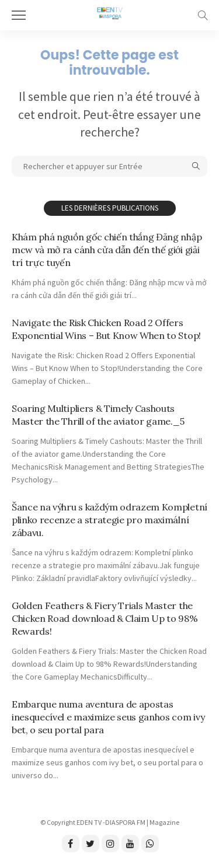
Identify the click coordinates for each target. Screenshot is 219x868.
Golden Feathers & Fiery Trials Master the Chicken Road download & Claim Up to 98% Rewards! (105, 618)
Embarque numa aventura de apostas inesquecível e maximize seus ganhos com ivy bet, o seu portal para (108, 717)
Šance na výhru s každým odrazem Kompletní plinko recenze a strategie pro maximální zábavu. (109, 520)
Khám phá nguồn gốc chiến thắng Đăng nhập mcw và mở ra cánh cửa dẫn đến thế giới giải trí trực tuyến (107, 250)
